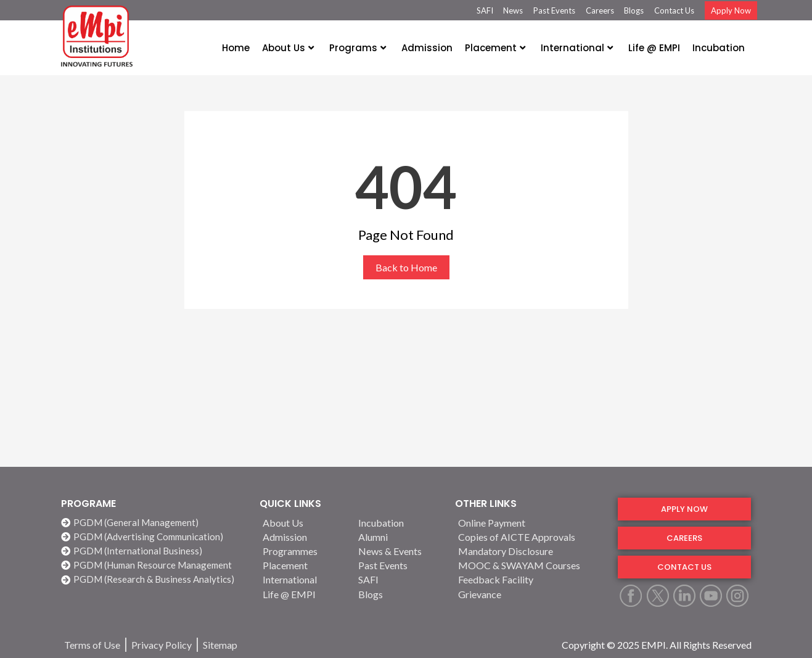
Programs (358, 48)
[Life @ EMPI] (303, 594)
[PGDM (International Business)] (154, 551)
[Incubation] (399, 523)
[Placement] (303, 565)
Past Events (554, 10)
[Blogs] (399, 594)
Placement (495, 48)
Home (236, 48)
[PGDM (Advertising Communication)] (154, 537)
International (577, 48)
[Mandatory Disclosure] (530, 551)
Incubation (719, 48)
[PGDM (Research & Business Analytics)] (154, 579)
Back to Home (406, 267)
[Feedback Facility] (530, 579)
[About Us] (303, 523)
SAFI (485, 10)
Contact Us (674, 10)
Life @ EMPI (654, 48)
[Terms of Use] (92, 645)
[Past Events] (399, 565)
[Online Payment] (530, 523)
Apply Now (731, 10)
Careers (600, 10)
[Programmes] (303, 551)
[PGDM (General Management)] (154, 523)
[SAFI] (399, 579)
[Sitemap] (220, 645)
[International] (303, 579)
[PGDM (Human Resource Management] (154, 565)
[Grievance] (530, 594)
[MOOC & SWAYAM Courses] (530, 565)
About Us (288, 48)
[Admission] (303, 537)
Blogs (634, 10)
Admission (427, 48)
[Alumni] (399, 537)
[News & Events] (399, 551)
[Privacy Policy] (162, 645)
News (513, 10)
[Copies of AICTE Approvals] (530, 537)
